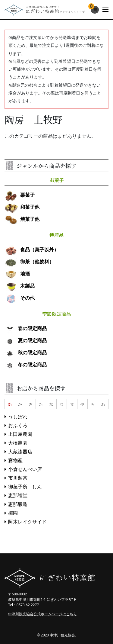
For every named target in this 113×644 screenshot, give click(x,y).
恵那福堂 (18, 496)
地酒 (17, 274)
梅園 (13, 513)
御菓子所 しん (25, 487)
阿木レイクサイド (27, 522)
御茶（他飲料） (29, 262)
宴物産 (15, 460)
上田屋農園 (20, 434)
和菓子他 (22, 207)
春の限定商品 (26, 328)
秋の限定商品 (26, 353)
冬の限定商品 (26, 365)
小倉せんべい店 (25, 469)
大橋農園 (18, 443)
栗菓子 (20, 195)
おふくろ (18, 425)
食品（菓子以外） (32, 250)
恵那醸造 (18, 504)
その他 (20, 298)
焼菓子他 (22, 219)
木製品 (20, 286)
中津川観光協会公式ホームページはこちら (42, 614)
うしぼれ (18, 417)
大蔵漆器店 (20, 452)
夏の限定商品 (26, 341)
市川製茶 (18, 478)
